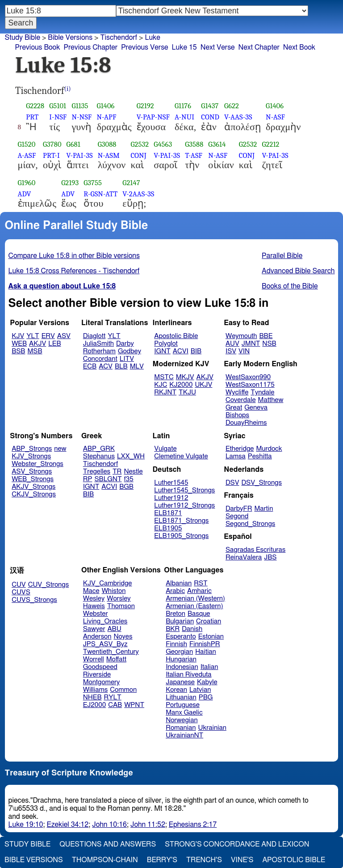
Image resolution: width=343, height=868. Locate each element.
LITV (127, 359)
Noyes (123, 637)
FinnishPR (205, 644)
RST (201, 583)
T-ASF (194, 155)
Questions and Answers (108, 844)
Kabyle (207, 682)
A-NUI (184, 117)
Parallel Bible (282, 256)
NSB (269, 344)
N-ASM (109, 155)
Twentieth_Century (111, 652)
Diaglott (94, 336)
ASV (64, 336)
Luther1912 (171, 498)
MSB (35, 351)
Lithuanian (181, 697)
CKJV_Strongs (34, 494)
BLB (121, 366)
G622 (232, 106)
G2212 (271, 144)
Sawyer (94, 629)
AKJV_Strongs (33, 487)
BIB (196, 351)
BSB (18, 351)
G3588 (194, 144)
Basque (199, 614)
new (60, 449)
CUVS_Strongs (34, 600)
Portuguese (183, 705)
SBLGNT (108, 479)
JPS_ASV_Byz (105, 644)
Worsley (119, 599)
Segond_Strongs (250, 524)
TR (117, 472)
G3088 (107, 144)
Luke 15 (184, 47)
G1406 (105, 106)
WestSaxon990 (248, 377)
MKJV (185, 377)
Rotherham (99, 351)
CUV (19, 585)
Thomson (121, 606)
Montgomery (102, 682)
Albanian (179, 583)
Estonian (211, 637)
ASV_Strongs (32, 472)
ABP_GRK (99, 449)
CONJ (138, 155)
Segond (237, 516)
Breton (176, 614)
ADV (25, 194)
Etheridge (240, 449)
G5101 (58, 106)
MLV (137, 366)
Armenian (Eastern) (194, 606)
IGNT (162, 351)
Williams (96, 690)
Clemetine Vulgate (181, 456)
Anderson (97, 637)
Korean (176, 690)
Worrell (94, 659)
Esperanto (181, 637)
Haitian (206, 652)
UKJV (203, 385)
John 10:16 (109, 825)
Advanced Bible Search (298, 271)
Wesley (94, 599)
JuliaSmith (98, 344)
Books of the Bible (290, 286)
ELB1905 (168, 528)
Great (234, 408)
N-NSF (82, 117)
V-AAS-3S (238, 117)
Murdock (269, 449)
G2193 (70, 183)
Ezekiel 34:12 (68, 825)
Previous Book (38, 47)
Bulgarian (180, 621)
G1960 (27, 183)
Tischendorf (119, 38)
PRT (32, 117)
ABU (114, 629)
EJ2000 (94, 705)
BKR (173, 629)
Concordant (100, 359)
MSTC (164, 377)
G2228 (35, 106)
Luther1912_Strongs (184, 506)
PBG (206, 697)
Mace (91, 591)
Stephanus (99, 456)
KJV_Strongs (31, 456)
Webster (96, 614)
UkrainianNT (184, 735)
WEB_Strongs (33, 479)
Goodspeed (100, 667)
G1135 (80, 106)
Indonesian (182, 667)
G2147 (131, 183)
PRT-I (51, 155)
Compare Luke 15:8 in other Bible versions (74, 256)
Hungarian (181, 659)
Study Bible (23, 38)
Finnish (176, 644)
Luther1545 (171, 483)
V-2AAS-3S (138, 194)
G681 (73, 144)
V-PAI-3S (80, 155)
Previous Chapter (90, 47)
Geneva (256, 408)
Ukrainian (212, 728)
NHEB (92, 697)
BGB (126, 487)
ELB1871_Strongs (181, 521)
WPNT (134, 705)
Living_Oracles (105, 621)
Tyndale (262, 392)
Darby (125, 344)
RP (88, 479)
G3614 (217, 144)
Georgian (179, 652)
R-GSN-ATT (100, 194)
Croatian (209, 621)
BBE (266, 336)
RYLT (112, 697)
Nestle (133, 472)
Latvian (200, 690)
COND (210, 117)
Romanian (181, 728)
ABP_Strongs (32, 449)
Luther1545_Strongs (184, 490)
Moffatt (116, 659)
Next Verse (218, 47)
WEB (19, 344)
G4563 (163, 144)
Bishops (237, 415)
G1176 (183, 106)
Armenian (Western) (195, 599)
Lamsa (236, 456)
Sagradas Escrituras (255, 550)
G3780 (52, 144)
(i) (68, 89)
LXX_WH (131, 456)
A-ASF (27, 155)
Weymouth (241, 336)
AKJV (38, 344)
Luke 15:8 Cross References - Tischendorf (74, 271)
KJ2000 (181, 385)
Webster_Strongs (38, 464)
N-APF (106, 117)
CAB (115, 705)
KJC (161, 385)
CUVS (21, 592)
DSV (232, 483)
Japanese (180, 682)
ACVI (181, 351)
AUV (232, 344)
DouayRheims (246, 423)
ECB (90, 366)
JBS (270, 557)
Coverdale (241, 400)
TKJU (187, 392)
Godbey (130, 351)
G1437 (210, 106)
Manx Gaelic (184, 713)
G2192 (145, 106)
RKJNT (165, 392)
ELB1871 (168, 513)
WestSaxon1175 (250, 385)
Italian (209, 667)
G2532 (140, 144)
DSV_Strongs (261, 483)
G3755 (93, 183)
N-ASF (275, 117)
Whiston (114, 591)
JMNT (251, 344)
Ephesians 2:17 (193, 825)
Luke (152, 38)
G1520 (27, 144)
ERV (48, 336)
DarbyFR (239, 509)
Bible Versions (70, 38)
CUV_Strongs (48, 585)
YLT (33, 336)
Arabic (175, 591)
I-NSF (58, 117)
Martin (264, 509)
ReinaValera (244, 557)
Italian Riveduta (188, 675)
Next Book (299, 47)
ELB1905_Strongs (181, 536)
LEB (54, 344)
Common (123, 690)
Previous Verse (144, 47)
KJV (18, 336)
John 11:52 (148, 825)
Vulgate (165, 449)
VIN (244, 351)
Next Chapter (259, 47)
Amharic (199, 591)
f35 (129, 479)
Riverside (97, 675)
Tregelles (97, 472)
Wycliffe (237, 392)
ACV (106, 366)
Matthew (271, 400)
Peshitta (260, 456)
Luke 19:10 (26, 825)
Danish (192, 629)
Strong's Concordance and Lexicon (237, 844)
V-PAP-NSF (153, 117)
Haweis (94, 606)
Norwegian (182, 720)
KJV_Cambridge (108, 583)
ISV (231, 351)
